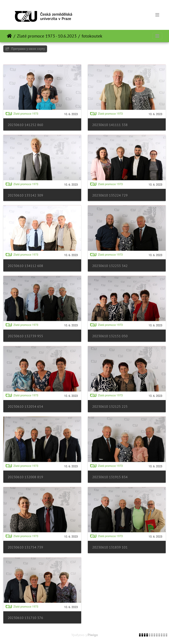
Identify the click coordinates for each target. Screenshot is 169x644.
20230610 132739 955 (25, 336)
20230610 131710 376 (25, 618)
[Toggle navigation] (157, 15)
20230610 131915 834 (110, 477)
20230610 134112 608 (25, 266)
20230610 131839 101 (110, 547)
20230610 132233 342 (110, 266)
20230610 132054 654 (25, 407)
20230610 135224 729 (110, 195)
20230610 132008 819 (25, 477)
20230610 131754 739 (25, 547)
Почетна (9, 36)
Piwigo (93, 635)
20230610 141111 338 (110, 125)
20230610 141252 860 (25, 125)
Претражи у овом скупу (25, 49)
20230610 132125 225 (110, 407)
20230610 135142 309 (25, 195)
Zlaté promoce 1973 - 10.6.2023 (47, 36)
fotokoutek (92, 36)
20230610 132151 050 (110, 336)
